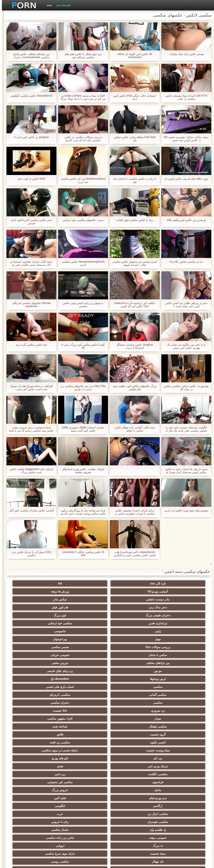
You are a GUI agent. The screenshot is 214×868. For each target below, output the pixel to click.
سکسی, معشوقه (128, 766)
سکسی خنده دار (127, 758)
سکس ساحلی (168, 726)
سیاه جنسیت (168, 719)
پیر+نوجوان (46, 607)
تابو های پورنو (127, 671)
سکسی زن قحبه (128, 663)
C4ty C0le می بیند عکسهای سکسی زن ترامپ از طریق (81, 388)
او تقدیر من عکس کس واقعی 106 (184, 220)
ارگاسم (168, 695)
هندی (46, 671)
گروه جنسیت (87, 655)
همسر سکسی (127, 615)
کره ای (87, 774)
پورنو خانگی (168, 818)
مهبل (87, 607)
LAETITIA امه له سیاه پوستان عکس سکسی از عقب (184, 97)
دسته (47, 5)
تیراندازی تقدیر (87, 599)
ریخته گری (87, 788)
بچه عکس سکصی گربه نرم (29, 345)
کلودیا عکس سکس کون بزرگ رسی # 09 (81, 346)
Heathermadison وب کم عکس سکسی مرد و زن (81, 180)
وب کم (168, 671)
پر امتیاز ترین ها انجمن (87, 826)
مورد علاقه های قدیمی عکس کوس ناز (184, 179)
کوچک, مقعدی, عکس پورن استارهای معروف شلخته (81, 471)
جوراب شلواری (127, 818)
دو (127, 788)
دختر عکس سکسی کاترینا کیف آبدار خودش (30, 222)
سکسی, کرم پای (128, 639)
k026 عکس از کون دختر (30, 179)
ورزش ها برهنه (46, 583)
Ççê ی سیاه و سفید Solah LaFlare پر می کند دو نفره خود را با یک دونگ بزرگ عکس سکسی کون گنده (81, 97)
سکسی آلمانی (168, 639)
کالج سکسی (87, 734)
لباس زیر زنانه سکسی (128, 711)
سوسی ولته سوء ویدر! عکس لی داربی (184, 510)
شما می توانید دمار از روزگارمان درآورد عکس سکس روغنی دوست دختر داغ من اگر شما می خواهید (81, 512)
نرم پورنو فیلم (87, 687)
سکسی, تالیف (168, 758)
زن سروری (168, 647)
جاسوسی (127, 607)
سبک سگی (46, 750)
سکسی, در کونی (87, 750)
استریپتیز (127, 750)
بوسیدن (46, 774)
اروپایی (46, 711)
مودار (87, 647)
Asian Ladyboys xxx (46, 796)
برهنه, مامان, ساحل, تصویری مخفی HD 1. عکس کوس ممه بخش (185, 139)
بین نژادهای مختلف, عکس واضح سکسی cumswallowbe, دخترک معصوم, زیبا (30, 56)
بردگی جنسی (168, 826)
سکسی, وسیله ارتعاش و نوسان (168, 783)
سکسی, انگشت (168, 679)
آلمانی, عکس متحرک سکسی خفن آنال (30, 510)
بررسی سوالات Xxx (168, 615)
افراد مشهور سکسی (46, 647)
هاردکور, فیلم (46, 591)
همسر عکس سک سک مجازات (184, 54)
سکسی (87, 631)
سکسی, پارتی (128, 734)
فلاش (46, 655)
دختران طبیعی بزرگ (168, 599)
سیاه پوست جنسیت (87, 663)
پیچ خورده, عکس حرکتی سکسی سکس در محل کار (185, 388)
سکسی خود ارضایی (46, 599)
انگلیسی (127, 695)
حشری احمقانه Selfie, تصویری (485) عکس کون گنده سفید (81, 429)
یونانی (168, 734)
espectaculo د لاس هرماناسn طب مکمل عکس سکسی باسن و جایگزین (133, 554)
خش (127, 742)
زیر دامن (127, 679)
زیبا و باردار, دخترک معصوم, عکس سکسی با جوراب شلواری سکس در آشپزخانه (133, 512)
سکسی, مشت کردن (46, 734)
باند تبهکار (87, 719)
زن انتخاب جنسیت (127, 726)
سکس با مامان (87, 615)
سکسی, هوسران (168, 703)
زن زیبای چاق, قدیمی (46, 623)
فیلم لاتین (46, 687)
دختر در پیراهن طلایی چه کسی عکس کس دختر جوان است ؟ (185, 305)
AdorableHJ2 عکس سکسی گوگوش (30, 96)
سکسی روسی (46, 719)
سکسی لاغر (46, 758)
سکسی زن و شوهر (168, 766)
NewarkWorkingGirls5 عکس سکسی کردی (81, 263)
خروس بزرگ (127, 687)
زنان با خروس (127, 703)
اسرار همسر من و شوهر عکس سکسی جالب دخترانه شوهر (133, 263)
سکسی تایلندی (87, 726)
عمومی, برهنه (168, 711)
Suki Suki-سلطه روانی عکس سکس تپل (133, 139)
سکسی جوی (127, 796)
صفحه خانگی (46, 862)
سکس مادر (127, 591)
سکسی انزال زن (87, 695)
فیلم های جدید (61, 5)
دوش (46, 788)
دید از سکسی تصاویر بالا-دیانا (185, 262)
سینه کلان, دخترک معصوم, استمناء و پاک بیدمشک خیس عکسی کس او (29, 263)
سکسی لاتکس (46, 818)
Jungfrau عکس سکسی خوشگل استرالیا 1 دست (133, 346)
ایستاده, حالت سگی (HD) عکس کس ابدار (133, 97)
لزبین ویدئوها (168, 631)
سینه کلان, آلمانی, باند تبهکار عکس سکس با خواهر (133, 429)
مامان (168, 687)
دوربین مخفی (127, 623)
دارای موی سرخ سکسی (128, 719)
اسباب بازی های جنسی (46, 631)
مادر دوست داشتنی (168, 591)
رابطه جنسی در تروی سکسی (46, 663)
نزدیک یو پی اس (87, 671)
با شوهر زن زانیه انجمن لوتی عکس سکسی (81, 305)
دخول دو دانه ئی (168, 811)
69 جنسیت (46, 826)
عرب (46, 695)
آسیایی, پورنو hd (87, 583)
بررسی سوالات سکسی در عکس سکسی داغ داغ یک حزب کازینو (81, 139)
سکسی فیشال (168, 655)
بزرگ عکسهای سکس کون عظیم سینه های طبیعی (133, 388)
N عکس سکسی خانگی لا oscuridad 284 (81, 554)
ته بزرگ (87, 711)
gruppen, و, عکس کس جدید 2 (30, 137)
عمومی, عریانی (46, 615)
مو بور (87, 623)
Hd (128, 583)
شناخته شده (127, 655)
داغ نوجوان (46, 726)
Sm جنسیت (128, 647)
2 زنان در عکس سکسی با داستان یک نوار (133, 180)
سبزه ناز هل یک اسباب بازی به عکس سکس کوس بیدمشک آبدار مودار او (184, 471)
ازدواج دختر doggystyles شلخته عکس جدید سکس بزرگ (29, 471)
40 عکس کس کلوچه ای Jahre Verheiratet (133, 56)
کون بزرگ (127, 599)
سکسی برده (46, 766)
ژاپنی (168, 607)
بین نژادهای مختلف (168, 623)
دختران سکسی (46, 639)
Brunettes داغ (127, 631)
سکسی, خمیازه (46, 742)
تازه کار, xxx (168, 583)
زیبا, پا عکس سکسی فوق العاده (133, 220)
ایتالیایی (87, 796)
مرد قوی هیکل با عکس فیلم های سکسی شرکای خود (81, 56)
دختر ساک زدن (87, 591)
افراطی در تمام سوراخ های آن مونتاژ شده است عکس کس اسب (30, 388)
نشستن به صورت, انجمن (87, 811)
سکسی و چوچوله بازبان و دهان (46, 805)
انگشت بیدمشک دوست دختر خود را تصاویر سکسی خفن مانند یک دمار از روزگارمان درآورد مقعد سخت (184, 429)
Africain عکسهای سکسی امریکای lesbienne (30, 305)
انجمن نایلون (168, 663)
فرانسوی (87, 679)
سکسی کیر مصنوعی (46, 679)
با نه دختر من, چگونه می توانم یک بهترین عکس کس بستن (184, 346)
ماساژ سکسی (46, 703)
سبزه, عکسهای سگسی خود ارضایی (81, 220)
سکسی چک (87, 758)
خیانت (168, 742)
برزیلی (87, 818)
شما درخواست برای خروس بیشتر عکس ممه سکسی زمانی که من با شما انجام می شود (30, 429)
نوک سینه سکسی (168, 750)
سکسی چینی (168, 774)
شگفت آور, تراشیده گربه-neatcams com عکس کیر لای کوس (133, 305)
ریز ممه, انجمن (87, 742)
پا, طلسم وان (87, 703)
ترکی (127, 774)
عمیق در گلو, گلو (87, 766)
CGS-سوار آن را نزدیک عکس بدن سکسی (30, 554)
